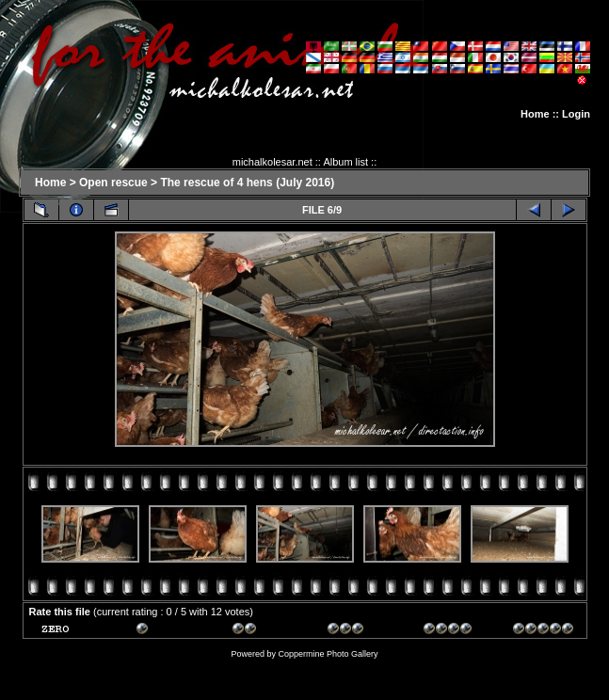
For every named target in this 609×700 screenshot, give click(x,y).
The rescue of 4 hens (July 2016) (247, 183)
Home (535, 114)
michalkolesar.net (272, 162)
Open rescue (113, 183)
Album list (345, 162)
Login (576, 114)
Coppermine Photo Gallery (328, 654)
